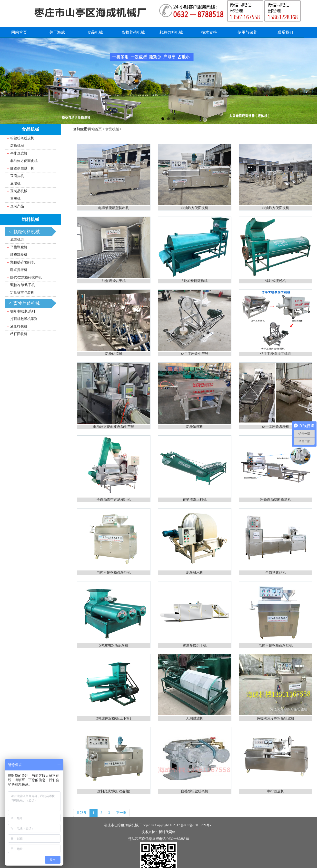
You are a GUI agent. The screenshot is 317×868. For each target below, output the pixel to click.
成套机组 (17, 240)
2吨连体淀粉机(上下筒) (114, 718)
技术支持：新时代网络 (158, 832)
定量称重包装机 (22, 293)
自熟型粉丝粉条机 (195, 791)
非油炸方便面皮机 (195, 208)
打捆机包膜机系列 (24, 319)
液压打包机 (19, 326)
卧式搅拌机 (19, 270)
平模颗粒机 (19, 247)
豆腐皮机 (17, 176)
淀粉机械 (17, 146)
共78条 (81, 813)
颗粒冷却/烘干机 (23, 285)
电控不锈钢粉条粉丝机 (114, 573)
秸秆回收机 (19, 334)
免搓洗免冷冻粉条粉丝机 (276, 718)
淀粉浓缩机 (195, 427)
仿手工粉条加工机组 (276, 354)
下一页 (121, 813)
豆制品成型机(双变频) (114, 791)
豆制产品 (17, 206)
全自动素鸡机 (276, 573)
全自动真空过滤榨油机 (114, 500)
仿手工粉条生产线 (195, 354)
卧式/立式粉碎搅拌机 (26, 277)
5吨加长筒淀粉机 (195, 281)
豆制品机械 (19, 191)
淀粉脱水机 (195, 573)
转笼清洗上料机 (195, 500)
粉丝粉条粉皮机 (22, 138)
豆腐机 (15, 184)
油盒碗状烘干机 (114, 281)
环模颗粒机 (19, 255)
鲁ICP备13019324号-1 (197, 825)
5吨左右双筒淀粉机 (114, 645)
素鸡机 (15, 199)
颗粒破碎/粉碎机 (23, 262)
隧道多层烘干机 (195, 645)
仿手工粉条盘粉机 (276, 427)
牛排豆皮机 (276, 791)
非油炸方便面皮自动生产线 (114, 427)
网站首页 (95, 129)
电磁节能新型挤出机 (114, 208)
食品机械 (112, 129)
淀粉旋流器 (114, 354)
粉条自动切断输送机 (276, 500)
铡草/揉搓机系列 (23, 311)
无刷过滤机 (195, 718)
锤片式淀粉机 (276, 281)
